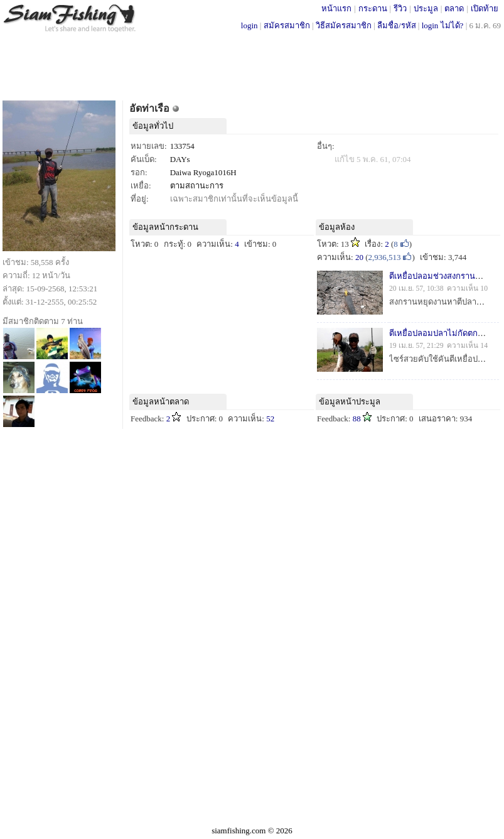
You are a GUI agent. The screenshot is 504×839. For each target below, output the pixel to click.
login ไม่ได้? (443, 25)
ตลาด (454, 8)
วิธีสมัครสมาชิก (344, 25)
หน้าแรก (336, 8)
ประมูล (426, 8)
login (249, 25)
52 (270, 419)
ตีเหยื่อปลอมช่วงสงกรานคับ (437, 276)
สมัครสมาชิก (287, 25)
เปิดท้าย (485, 8)
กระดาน (373, 8)
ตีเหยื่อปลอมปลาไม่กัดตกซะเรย (444, 333)
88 (357, 419)
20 (359, 257)
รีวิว (400, 8)
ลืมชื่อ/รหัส (397, 25)
